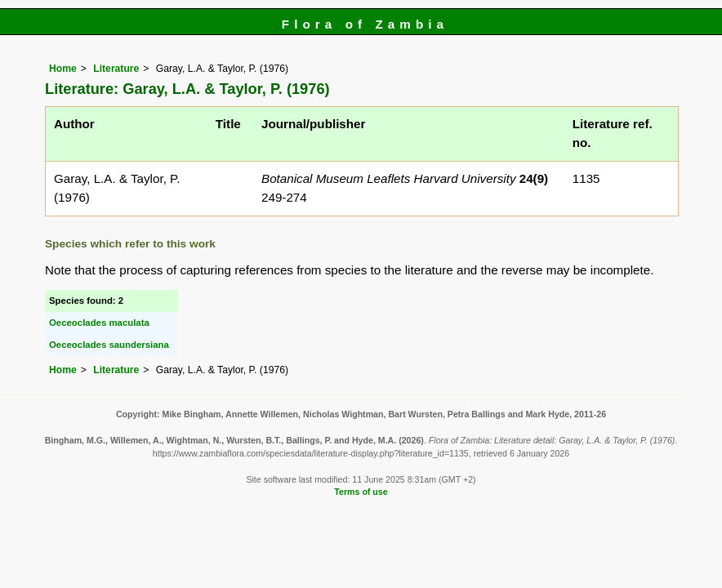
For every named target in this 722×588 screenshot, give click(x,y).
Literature (116, 69)
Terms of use (361, 492)
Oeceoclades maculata (99, 323)
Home (63, 69)
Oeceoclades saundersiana (109, 345)
